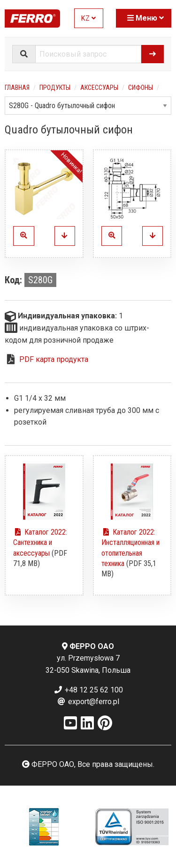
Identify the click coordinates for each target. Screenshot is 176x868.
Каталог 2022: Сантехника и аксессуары (40, 543)
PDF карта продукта (54, 359)
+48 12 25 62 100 (88, 690)
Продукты (55, 88)
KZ (88, 18)
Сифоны (141, 88)
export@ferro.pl (88, 702)
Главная (17, 88)
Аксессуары (99, 88)
